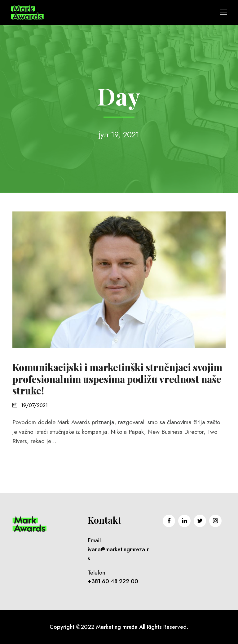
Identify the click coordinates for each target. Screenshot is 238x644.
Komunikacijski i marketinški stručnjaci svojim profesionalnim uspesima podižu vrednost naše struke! (117, 379)
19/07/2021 (34, 405)
